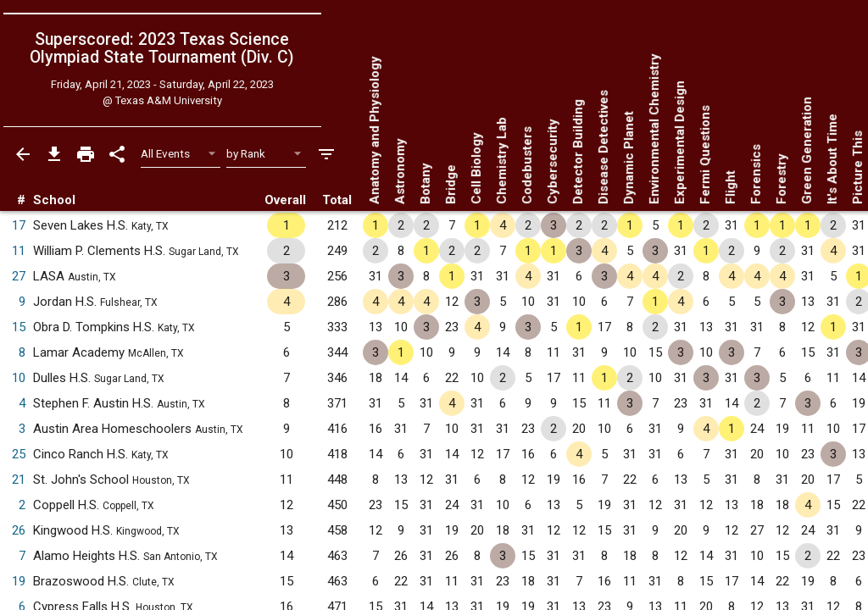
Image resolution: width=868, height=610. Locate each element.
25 (19, 454)
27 (19, 276)
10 (19, 378)
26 (19, 530)
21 (19, 480)
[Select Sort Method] (267, 154)
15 (19, 327)
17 (19, 225)
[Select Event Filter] (181, 154)
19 (19, 581)
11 (19, 251)
